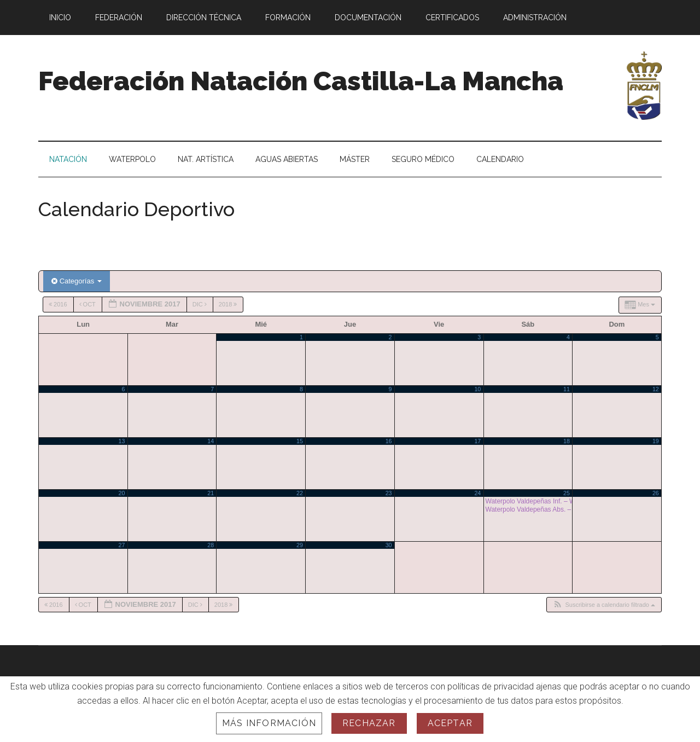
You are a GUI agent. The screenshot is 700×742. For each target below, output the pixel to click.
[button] (604, 605)
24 (477, 493)
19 (656, 441)
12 (656, 389)
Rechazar (369, 723)
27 (122, 545)
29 (300, 545)
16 (389, 441)
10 (477, 389)
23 (389, 493)
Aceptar (450, 723)
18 (567, 441)
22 (300, 493)
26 (656, 493)
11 (567, 389)
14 (211, 441)
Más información (269, 723)
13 (122, 441)
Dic (200, 304)
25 (567, 493)
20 (122, 493)
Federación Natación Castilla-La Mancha (301, 81)
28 (211, 545)
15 (300, 441)
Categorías (77, 281)
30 (389, 545)
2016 (59, 304)
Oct (88, 304)
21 (211, 493)
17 (477, 441)
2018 (229, 304)
